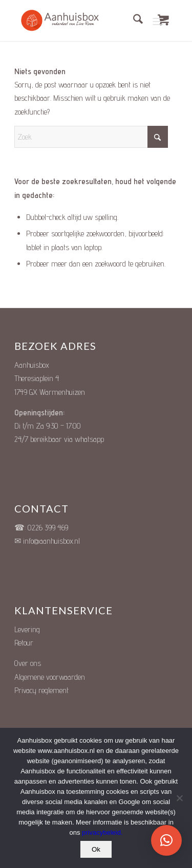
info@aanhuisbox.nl (51, 541)
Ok (96, 849)
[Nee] (179, 798)
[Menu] (158, 20)
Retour (24, 643)
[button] (166, 840)
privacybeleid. (102, 832)
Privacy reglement (41, 690)
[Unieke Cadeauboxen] (66, 20)
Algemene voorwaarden (50, 677)
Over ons (28, 663)
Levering (27, 629)
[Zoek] (133, 20)
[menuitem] (133, 20)
